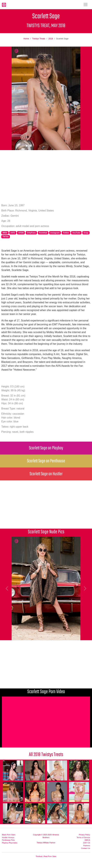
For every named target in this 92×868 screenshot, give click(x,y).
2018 (51, 39)
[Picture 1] (20, 636)
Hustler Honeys (8, 837)
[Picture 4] (37, 636)
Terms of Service (83, 837)
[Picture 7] (55, 636)
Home (26, 39)
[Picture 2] (26, 636)
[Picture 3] (31, 636)
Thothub (39, 856)
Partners (87, 846)
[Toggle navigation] (86, 5)
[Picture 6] (49, 636)
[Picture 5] (43, 636)
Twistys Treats (39, 39)
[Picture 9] (66, 636)
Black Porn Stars (9, 835)
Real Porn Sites (50, 856)
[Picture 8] (61, 636)
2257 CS (87, 843)
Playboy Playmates (10, 843)
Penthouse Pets (8, 840)
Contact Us (86, 848)
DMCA (87, 840)
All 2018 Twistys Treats (46, 755)
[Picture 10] (72, 636)
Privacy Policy (84, 835)
